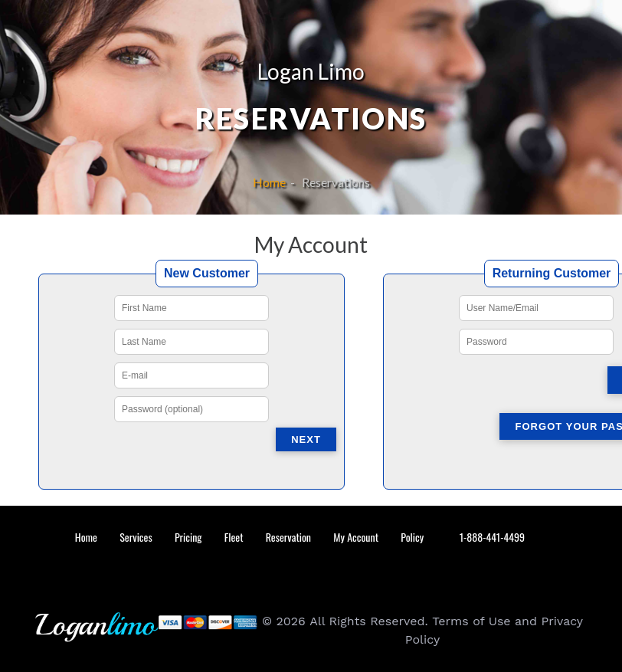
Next (306, 439)
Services (136, 537)
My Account (356, 537)
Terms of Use (471, 621)
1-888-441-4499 (490, 537)
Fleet (234, 537)
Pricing (188, 537)
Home (272, 182)
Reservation (288, 537)
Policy (412, 537)
